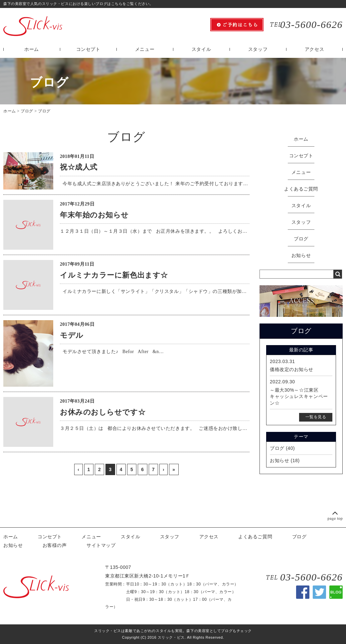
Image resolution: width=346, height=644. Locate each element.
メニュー (145, 49)
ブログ (27, 111)
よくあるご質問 (301, 189)
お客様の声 (55, 545)
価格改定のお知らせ (292, 369)
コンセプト (88, 49)
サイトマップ (101, 545)
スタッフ (258, 49)
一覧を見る (316, 417)
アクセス (314, 49)
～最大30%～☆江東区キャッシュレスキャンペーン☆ (299, 396)
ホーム (32, 49)
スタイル (201, 49)
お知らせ (301, 256)
